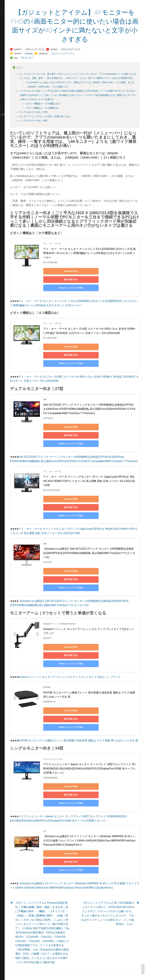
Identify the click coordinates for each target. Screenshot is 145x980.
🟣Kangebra (8, 63)
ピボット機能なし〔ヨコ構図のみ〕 (68, 112)
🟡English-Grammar (12, 52)
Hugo (12, 207)
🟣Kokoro (7, 69)
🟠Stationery (8, 177)
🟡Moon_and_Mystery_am (15, 114)
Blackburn (12, 210)
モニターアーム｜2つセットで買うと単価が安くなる (69, 121)
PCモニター (52, 58)
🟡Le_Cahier (8, 80)
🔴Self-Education (11, 148)
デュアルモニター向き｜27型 (58, 116)
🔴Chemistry (8, 29)
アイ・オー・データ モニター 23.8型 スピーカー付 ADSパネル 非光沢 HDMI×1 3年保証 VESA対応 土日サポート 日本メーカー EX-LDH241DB (102, 346)
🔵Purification (9, 131)
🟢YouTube (8, 194)
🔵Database (8, 40)
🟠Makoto (7, 86)
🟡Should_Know (10, 160)
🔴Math (6, 97)
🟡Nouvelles (8, 120)
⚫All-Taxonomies (11, 12)
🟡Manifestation (10, 92)
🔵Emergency (9, 46)
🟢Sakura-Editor (10, 137)
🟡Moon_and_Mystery (13, 109)
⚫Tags (5, 182)
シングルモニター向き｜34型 (58, 125)
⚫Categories (9, 23)
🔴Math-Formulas (11, 103)
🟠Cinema (7, 35)
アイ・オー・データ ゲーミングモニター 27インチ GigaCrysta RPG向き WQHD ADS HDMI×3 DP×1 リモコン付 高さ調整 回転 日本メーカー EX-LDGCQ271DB (102, 490)
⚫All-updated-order (12, 18)
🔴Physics (7, 126)
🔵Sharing (7, 154)
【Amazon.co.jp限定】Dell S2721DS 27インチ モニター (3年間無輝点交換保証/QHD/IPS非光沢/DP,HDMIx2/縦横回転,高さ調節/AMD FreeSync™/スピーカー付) (101, 554)
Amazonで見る (83, 292)
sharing (53, 53)
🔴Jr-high (7, 58)
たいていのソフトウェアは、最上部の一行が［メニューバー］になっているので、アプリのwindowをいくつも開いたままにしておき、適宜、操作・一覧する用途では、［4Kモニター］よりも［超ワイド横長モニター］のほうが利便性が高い (90, 78)
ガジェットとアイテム (88, 53)
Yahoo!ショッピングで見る (83, 301)
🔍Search (7, 143)
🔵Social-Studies (11, 166)
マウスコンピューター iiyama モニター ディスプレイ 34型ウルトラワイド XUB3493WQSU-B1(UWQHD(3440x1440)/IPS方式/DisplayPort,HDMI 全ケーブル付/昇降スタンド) (87, 801)
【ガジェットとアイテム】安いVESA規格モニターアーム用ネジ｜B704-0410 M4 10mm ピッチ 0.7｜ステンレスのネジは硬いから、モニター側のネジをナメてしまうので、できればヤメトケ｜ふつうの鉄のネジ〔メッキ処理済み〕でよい (114, 900)
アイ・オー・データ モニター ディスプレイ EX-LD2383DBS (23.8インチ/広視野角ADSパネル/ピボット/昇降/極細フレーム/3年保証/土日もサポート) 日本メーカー (102, 274)
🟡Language (8, 75)
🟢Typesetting (9, 188)
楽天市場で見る (114, 292)
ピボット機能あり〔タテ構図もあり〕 (69, 108)
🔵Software (8, 171)
